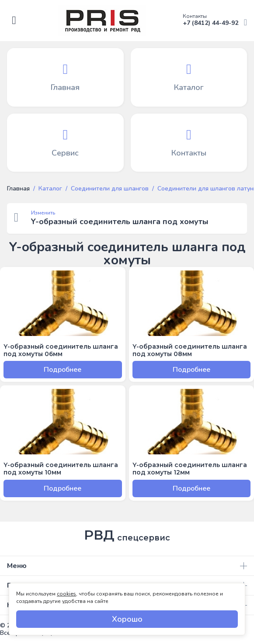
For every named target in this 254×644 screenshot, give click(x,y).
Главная (18, 189)
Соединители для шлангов (110, 189)
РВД (127, 535)
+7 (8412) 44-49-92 (215, 20)
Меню (127, 566)
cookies (66, 594)
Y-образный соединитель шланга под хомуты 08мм (190, 350)
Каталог (50, 189)
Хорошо (127, 619)
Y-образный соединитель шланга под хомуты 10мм (61, 469)
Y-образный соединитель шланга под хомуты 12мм (190, 469)
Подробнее (63, 370)
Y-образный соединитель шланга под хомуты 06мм (61, 350)
